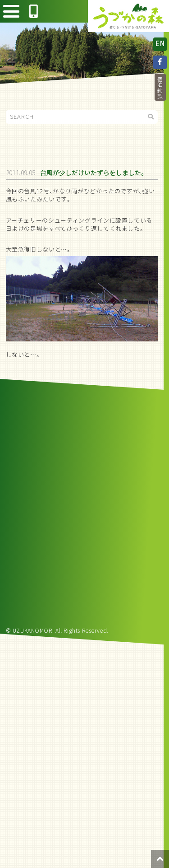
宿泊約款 (160, 87)
